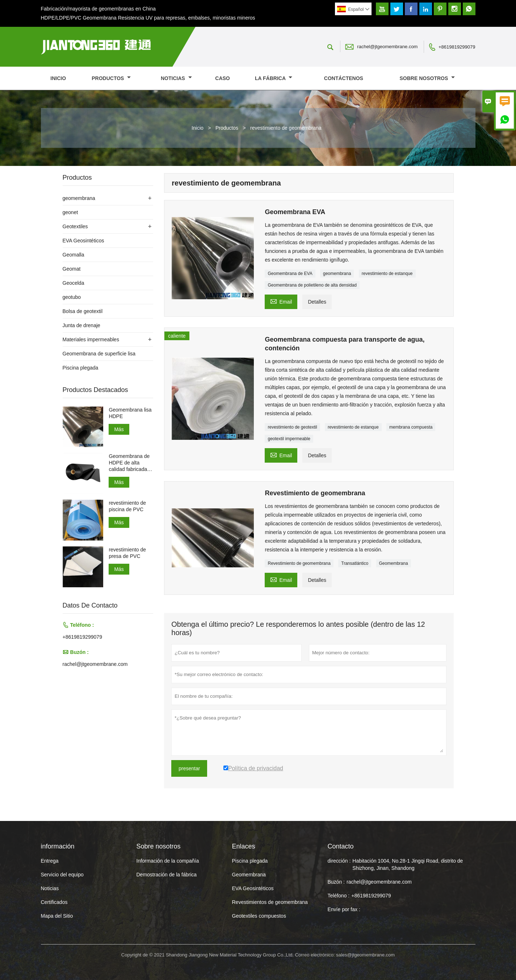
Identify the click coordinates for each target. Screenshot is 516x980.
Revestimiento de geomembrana (299, 563)
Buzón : (336, 882)
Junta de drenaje (81, 325)
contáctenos (344, 78)
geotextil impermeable (289, 439)
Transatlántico (355, 563)
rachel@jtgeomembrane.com (387, 47)
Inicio (58, 78)
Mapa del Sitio (57, 916)
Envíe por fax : (344, 909)
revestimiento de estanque (387, 274)
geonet (70, 212)
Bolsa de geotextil (83, 311)
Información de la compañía (168, 861)
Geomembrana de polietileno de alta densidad (312, 285)
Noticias (50, 888)
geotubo (72, 297)
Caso (222, 78)
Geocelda (74, 283)
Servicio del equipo (62, 875)
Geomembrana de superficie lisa (99, 354)
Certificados (54, 902)
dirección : (339, 861)
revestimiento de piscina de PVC (127, 506)
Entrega (50, 861)
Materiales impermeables (91, 339)
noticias (176, 78)
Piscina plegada (81, 368)
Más (119, 429)
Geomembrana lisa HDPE (130, 413)
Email (281, 301)
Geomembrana (394, 563)
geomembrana (337, 274)
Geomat (72, 269)
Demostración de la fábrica (167, 875)
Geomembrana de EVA (290, 274)
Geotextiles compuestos (259, 916)
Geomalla (74, 255)
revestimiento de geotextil (292, 427)
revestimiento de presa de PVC (127, 553)
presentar (189, 768)
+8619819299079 (457, 47)
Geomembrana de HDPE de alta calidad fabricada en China (129, 463)
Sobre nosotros (427, 78)
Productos (111, 78)
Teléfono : (339, 896)
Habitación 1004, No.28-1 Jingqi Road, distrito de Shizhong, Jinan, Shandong (408, 864)
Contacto (341, 846)
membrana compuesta (411, 427)
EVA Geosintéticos (83, 241)
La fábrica (274, 78)
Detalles (317, 302)
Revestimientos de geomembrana (270, 902)
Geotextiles (75, 226)
